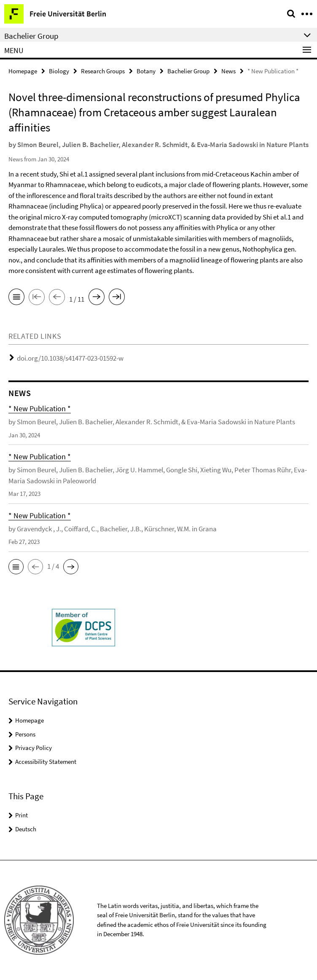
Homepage (23, 71)
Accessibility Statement (46, 762)
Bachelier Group (188, 71)
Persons (25, 734)
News (228, 71)
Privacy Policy (34, 748)
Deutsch (26, 829)
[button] (16, 567)
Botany (146, 71)
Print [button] (21, 815)
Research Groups (103, 71)
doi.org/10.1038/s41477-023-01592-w (70, 358)
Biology (59, 71)
